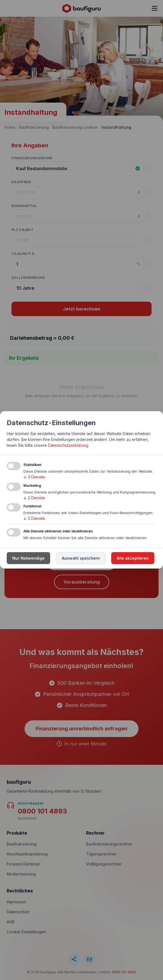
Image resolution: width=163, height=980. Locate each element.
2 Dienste (34, 498)
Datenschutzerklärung (68, 445)
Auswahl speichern (81, 558)
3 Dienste (34, 477)
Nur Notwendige (28, 558)
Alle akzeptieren (133, 558)
